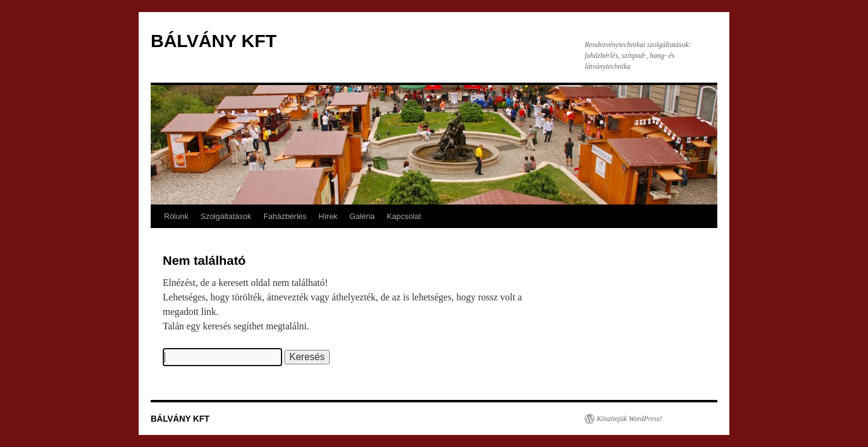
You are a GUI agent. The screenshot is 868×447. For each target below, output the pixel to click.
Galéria (362, 216)
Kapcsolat (404, 216)
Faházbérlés (285, 216)
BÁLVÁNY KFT (214, 41)
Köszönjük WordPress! (629, 419)
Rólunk (176, 216)
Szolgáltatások (226, 216)
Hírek (328, 216)
